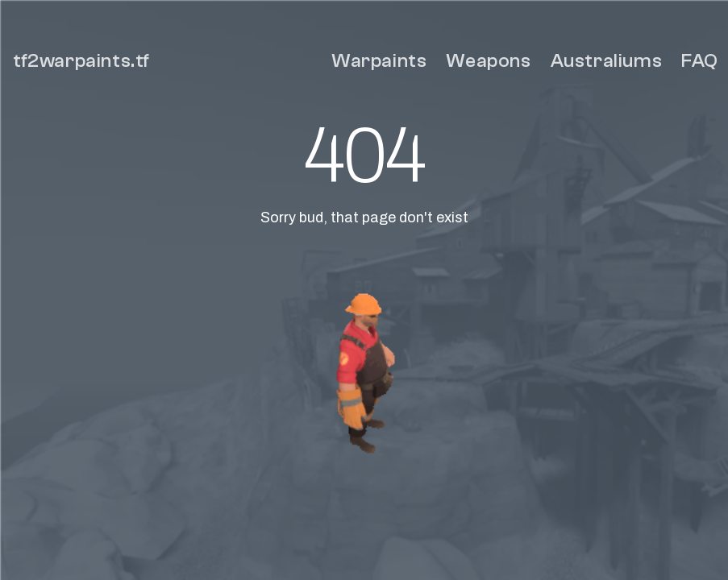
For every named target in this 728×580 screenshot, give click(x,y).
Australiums (607, 61)
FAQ (700, 61)
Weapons (488, 61)
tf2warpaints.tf (81, 61)
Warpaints (379, 61)
